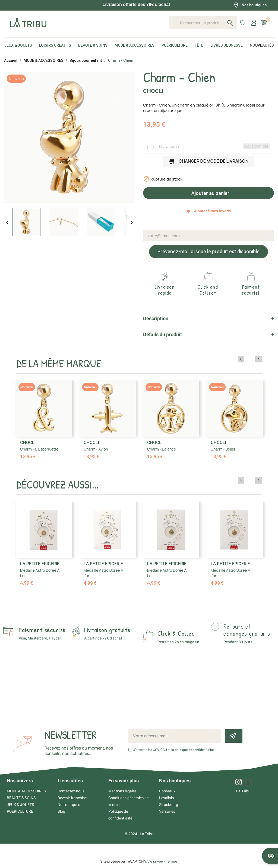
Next (258, 359)
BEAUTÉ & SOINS (21, 798)
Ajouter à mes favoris (208, 211)
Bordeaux (167, 791)
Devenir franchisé (72, 798)
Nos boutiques (250, 5)
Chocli (153, 91)
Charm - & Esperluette (39, 449)
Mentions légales (122, 791)
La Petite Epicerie (40, 564)
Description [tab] (156, 318)
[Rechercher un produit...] (203, 23)
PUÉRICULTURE (20, 811)
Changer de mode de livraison (208, 162)
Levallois (166, 798)
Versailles (167, 811)
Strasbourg (169, 805)
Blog (61, 811)
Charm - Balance (162, 449)
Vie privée (155, 861)
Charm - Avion (96, 449)
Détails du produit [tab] (162, 334)
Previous (251, 359)
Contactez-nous (71, 791)
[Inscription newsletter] (233, 736)
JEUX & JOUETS (20, 805)
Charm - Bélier (223, 449)
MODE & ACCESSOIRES (26, 791)
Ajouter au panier (210, 193)
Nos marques (69, 805)
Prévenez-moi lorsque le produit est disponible (208, 251)
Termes (172, 861)
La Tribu (243, 791)
